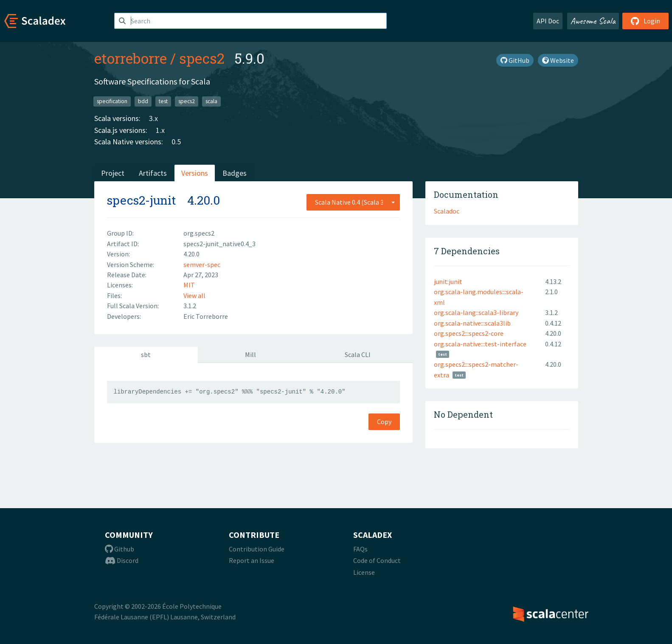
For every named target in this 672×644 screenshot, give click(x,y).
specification (112, 101)
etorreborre (131, 58)
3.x (153, 118)
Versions (195, 173)
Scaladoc (447, 211)
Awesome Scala (593, 21)
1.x (160, 130)
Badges (235, 173)
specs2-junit (141, 200)
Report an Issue (252, 560)
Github (119, 549)
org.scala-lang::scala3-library (476, 312)
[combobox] (353, 202)
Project (113, 173)
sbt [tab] (146, 354)
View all (194, 295)
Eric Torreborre (206, 316)
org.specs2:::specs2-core (469, 333)
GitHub (515, 60)
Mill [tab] (250, 354)
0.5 (176, 142)
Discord (122, 560)
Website (558, 60)
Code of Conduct (377, 560)
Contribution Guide (257, 549)
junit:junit (448, 281)
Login (645, 21)
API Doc (548, 21)
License (364, 572)
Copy (384, 422)
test (163, 101)
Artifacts (153, 173)
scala (211, 101)
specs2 (202, 58)
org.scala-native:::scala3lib (472, 323)
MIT (189, 285)
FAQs (360, 549)
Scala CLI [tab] (358, 354)
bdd (143, 101)
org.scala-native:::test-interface (480, 344)
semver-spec (202, 264)
